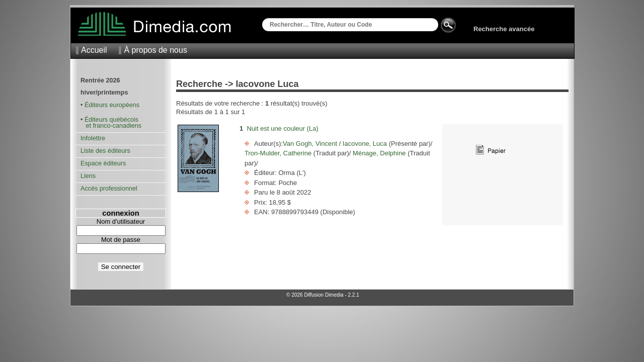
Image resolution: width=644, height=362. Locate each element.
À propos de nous (155, 50)
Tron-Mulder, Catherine (279, 153)
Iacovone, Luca (365, 144)
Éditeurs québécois (111, 120)
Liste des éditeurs (105, 151)
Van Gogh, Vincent (311, 144)
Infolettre (93, 138)
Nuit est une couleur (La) (282, 128)
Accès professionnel (109, 189)
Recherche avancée (504, 29)
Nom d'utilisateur (121, 221)
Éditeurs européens (112, 105)
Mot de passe (121, 240)
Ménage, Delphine (379, 153)
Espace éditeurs (103, 163)
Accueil (94, 50)
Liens (88, 176)
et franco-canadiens (111, 126)
